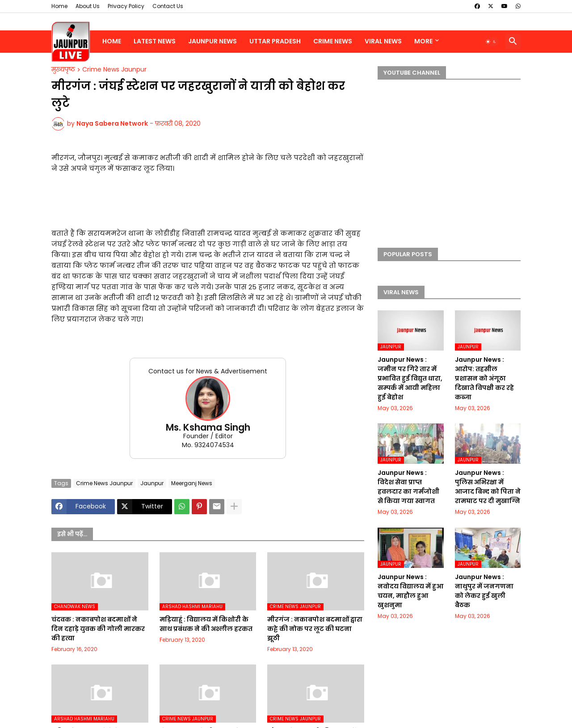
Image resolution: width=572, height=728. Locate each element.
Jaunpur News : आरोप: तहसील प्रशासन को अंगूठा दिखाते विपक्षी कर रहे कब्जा (484, 378)
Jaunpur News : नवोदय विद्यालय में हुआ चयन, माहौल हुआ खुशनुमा (410, 591)
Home (59, 6)
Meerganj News (192, 483)
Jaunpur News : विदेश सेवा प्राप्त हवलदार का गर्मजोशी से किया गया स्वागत (408, 487)
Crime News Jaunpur (114, 70)
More (423, 41)
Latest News (155, 41)
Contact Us (168, 6)
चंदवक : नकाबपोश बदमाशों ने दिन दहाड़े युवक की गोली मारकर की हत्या (98, 629)
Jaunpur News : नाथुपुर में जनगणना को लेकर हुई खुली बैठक (484, 591)
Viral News (383, 41)
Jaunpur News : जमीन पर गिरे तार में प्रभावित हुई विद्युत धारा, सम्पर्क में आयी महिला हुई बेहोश (410, 378)
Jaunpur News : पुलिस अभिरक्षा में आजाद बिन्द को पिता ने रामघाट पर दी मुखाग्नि (488, 487)
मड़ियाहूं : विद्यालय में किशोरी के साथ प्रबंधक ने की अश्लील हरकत (206, 624)
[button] (491, 42)
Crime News (333, 41)
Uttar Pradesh (275, 41)
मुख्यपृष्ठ (63, 70)
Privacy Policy (126, 6)
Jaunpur (152, 483)
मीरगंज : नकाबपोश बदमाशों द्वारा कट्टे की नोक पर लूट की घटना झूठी (315, 629)
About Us (88, 6)
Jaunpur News (212, 41)
